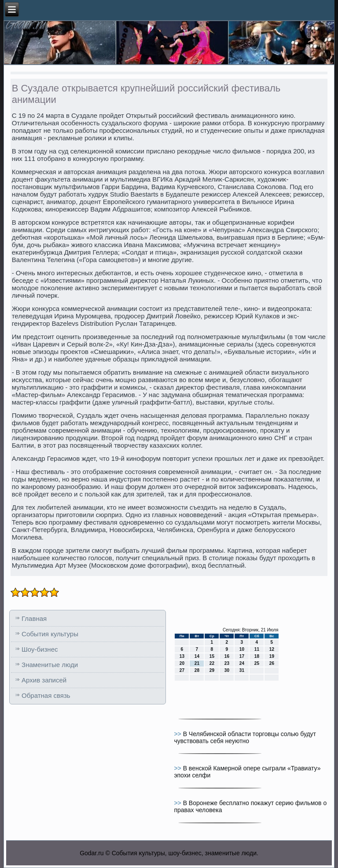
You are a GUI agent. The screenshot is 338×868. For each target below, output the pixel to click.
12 (272, 649)
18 (257, 656)
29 (212, 670)
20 (182, 663)
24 (242, 663)
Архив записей (44, 680)
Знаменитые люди (50, 665)
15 (212, 656)
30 (227, 670)
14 (197, 656)
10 (242, 649)
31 (242, 670)
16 (227, 656)
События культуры (50, 634)
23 (227, 663)
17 (242, 656)
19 (272, 656)
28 (197, 670)
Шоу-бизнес (40, 649)
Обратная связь (46, 695)
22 (212, 663)
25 (257, 663)
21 (197, 663)
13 (182, 656)
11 (257, 649)
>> (178, 734)
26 (272, 663)
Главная (34, 618)
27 (182, 670)
